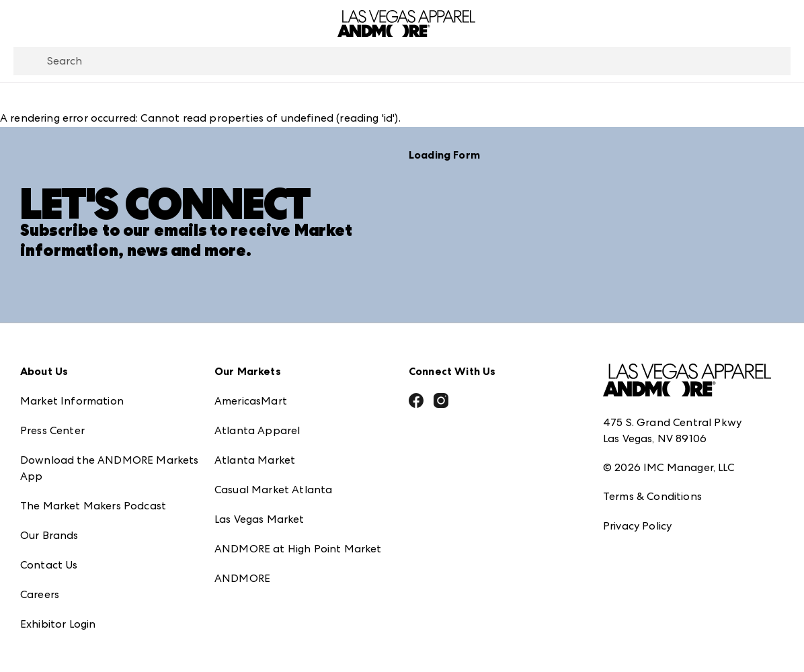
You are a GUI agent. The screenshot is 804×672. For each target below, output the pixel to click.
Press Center (52, 430)
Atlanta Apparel (257, 430)
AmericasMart (251, 400)
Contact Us (49, 564)
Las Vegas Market (259, 518)
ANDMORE (242, 578)
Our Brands (49, 535)
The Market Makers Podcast (93, 505)
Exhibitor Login (58, 623)
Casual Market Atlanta (273, 489)
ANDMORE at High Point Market (298, 548)
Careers (40, 594)
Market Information (72, 400)
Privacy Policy (637, 525)
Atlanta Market (255, 459)
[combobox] (402, 61)
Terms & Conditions (652, 496)
